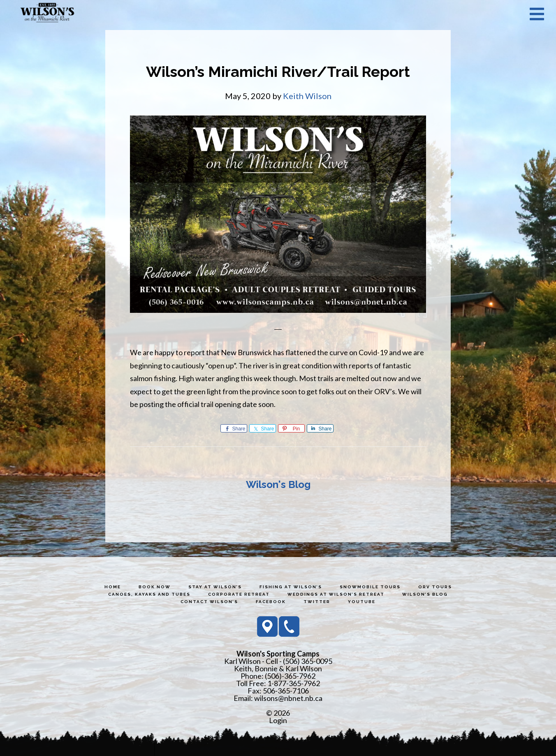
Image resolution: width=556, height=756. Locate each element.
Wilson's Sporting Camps (47, 14)
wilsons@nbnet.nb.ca (288, 698)
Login (278, 720)
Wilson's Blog (278, 484)
